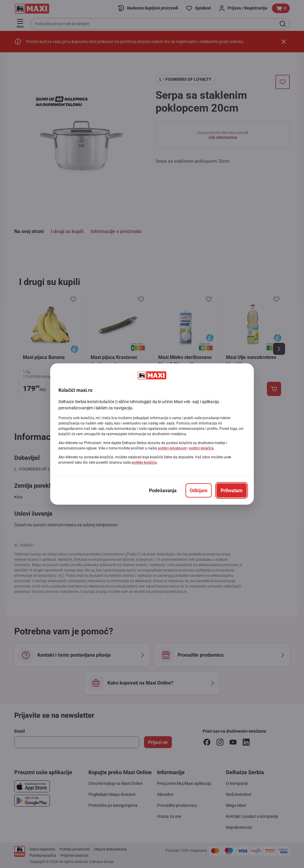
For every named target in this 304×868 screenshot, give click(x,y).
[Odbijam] (199, 490)
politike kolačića (144, 462)
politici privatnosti (172, 448)
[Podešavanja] (163, 490)
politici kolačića (201, 448)
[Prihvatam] (232, 490)
